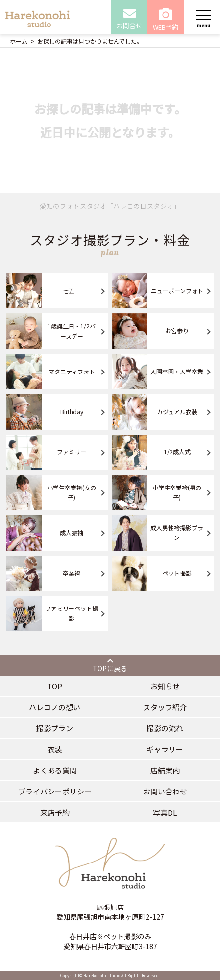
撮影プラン (55, 728)
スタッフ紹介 (165, 707)
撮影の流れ (165, 728)
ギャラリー (165, 749)
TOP (55, 686)
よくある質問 (55, 770)
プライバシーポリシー (55, 791)
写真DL (165, 812)
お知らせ (165, 686)
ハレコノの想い (55, 707)
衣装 (55, 749)
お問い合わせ (165, 791)
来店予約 (55, 812)
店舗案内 (165, 770)
